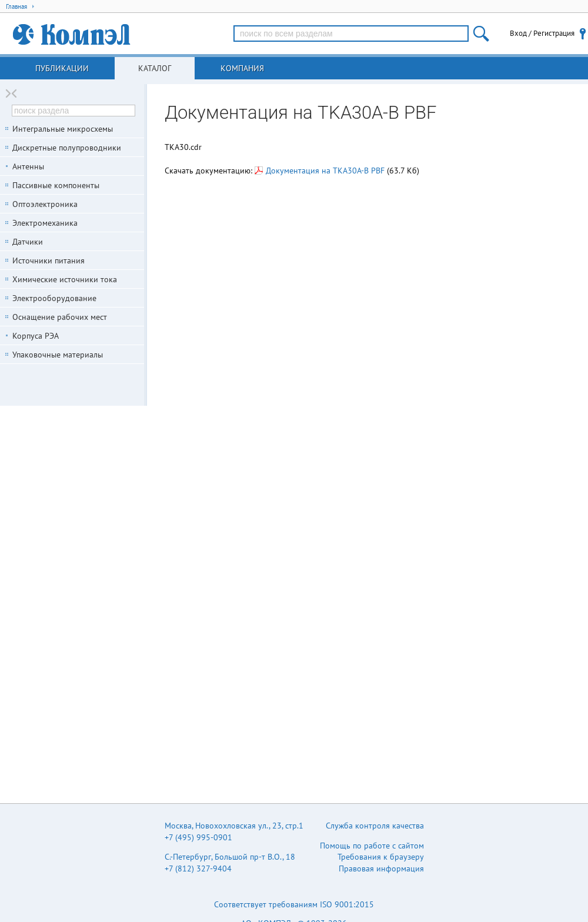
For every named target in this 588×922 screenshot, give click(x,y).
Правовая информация (381, 868)
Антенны (28, 166)
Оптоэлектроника (45, 204)
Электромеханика (45, 223)
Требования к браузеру (381, 857)
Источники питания (49, 260)
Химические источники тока (65, 279)
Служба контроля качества (375, 826)
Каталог (155, 68)
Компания (242, 68)
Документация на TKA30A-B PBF (320, 171)
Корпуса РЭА (36, 336)
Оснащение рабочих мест (60, 317)
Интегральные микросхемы (63, 129)
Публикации (62, 68)
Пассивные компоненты (56, 185)
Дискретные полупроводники (67, 148)
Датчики (28, 242)
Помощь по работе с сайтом (372, 846)
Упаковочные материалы (58, 355)
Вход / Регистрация (542, 33)
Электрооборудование (54, 298)
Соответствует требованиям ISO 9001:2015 (294, 904)
